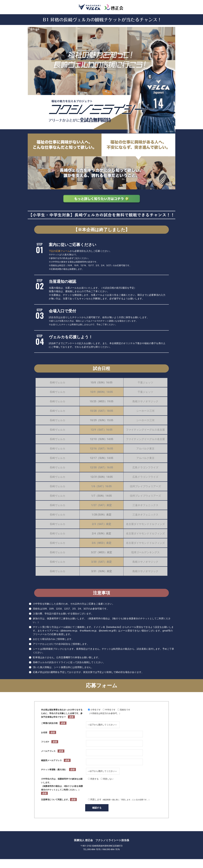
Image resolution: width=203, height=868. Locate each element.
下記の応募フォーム (59, 251)
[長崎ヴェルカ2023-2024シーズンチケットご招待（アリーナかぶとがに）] (102, 7)
